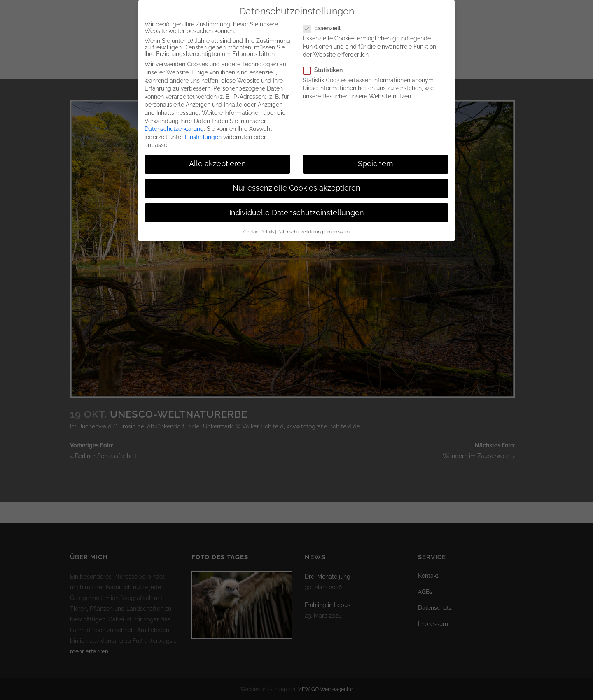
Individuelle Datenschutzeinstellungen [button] (297, 206)
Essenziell (325, 21)
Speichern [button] (376, 157)
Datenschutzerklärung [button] (300, 225)
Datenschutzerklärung (174, 122)
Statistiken (326, 63)
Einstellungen (203, 130)
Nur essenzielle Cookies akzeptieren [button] (296, 181)
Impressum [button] (338, 225)
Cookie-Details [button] (259, 225)
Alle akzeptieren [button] (217, 157)
